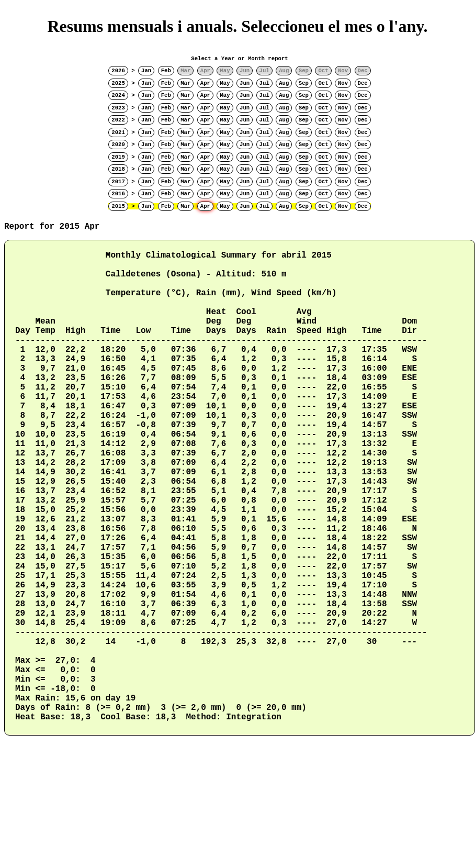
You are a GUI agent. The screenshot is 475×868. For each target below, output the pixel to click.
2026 (118, 71)
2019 (118, 157)
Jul (264, 83)
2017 (118, 182)
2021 (118, 132)
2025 (118, 83)
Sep (304, 83)
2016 (118, 194)
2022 (118, 120)
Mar (185, 83)
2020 (118, 144)
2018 (118, 169)
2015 (118, 206)
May (225, 83)
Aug (284, 83)
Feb (166, 71)
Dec (363, 83)
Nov (343, 83)
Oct (323, 83)
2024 (118, 95)
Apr (205, 83)
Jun (245, 83)
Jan (146, 71)
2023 (118, 108)
